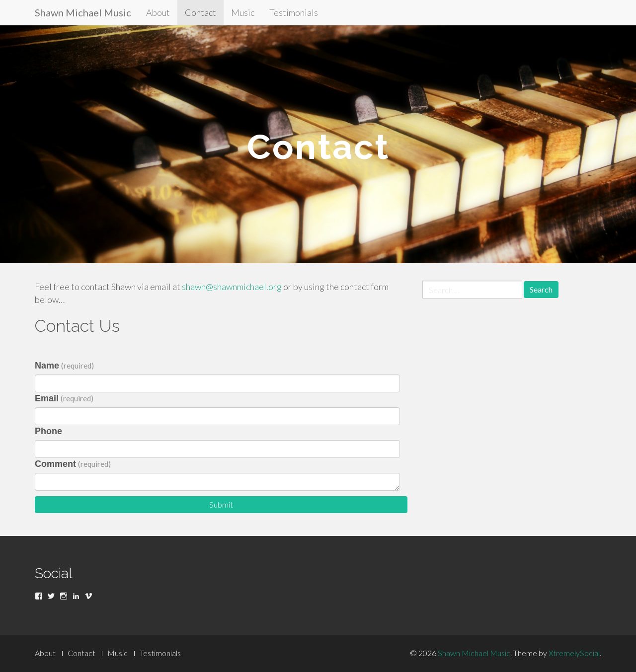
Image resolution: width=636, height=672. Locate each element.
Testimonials (294, 12)
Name (64, 366)
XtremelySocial (574, 653)
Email (64, 398)
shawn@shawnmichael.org (232, 287)
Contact (200, 12)
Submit (221, 504)
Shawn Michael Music (83, 12)
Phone (48, 431)
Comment (73, 464)
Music (243, 12)
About (158, 12)
